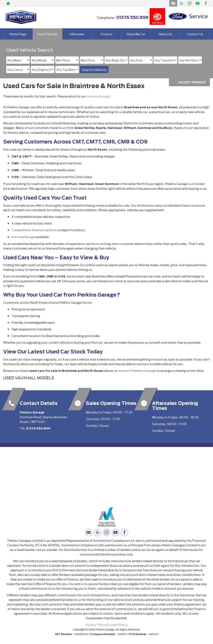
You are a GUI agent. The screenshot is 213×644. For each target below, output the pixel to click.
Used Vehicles (47, 34)
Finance (106, 34)
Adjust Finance (192, 82)
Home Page (18, 34)
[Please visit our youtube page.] (198, 3)
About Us (165, 34)
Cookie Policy (118, 625)
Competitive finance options (34, 230)
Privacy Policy (96, 625)
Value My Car (136, 34)
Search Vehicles (94, 70)
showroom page (98, 96)
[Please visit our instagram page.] (189, 3)
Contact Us (195, 34)
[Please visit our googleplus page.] (181, 3)
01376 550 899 (132, 17)
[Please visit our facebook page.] (206, 3)
